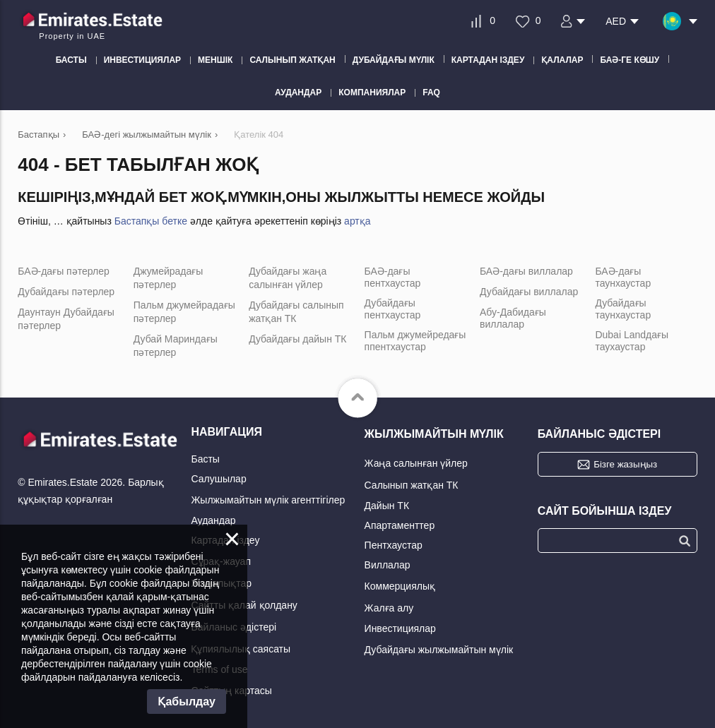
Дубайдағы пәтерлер (66, 292)
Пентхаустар (394, 545)
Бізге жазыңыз (625, 464)
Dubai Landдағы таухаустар (632, 341)
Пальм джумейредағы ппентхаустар (415, 341)
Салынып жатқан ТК (412, 485)
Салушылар (218, 479)
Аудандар (213, 520)
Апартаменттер (400, 525)
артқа (357, 221)
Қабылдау (187, 702)
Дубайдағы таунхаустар (623, 309)
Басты (205, 459)
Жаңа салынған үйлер (416, 463)
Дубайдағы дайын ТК (297, 339)
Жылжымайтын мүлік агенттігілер (268, 500)
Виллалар (388, 565)
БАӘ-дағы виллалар (526, 271)
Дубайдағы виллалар (529, 292)
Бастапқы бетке (151, 221)
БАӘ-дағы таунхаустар (623, 277)
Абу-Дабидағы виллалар (513, 318)
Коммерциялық (400, 586)
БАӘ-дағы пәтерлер (63, 271)
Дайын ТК (387, 506)
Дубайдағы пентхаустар (393, 309)
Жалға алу (389, 608)
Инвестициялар (400, 628)
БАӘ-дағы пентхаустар (393, 277)
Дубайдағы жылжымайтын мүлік (439, 650)
